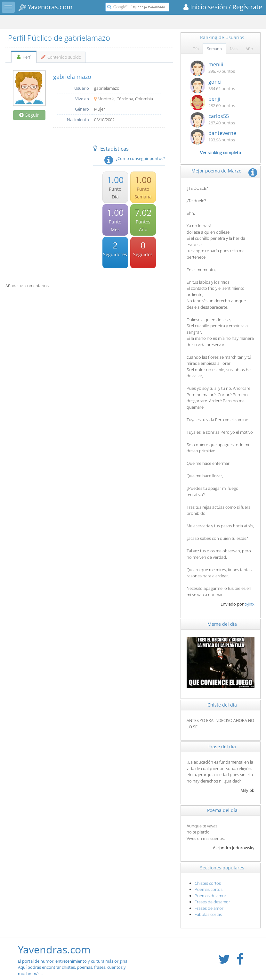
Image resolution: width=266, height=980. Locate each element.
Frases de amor (209, 908)
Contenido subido (61, 57)
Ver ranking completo (221, 153)
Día (196, 49)
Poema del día (222, 810)
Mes (234, 49)
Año (249, 49)
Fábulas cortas (208, 914)
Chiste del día (222, 705)
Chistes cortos (208, 883)
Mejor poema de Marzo (216, 171)
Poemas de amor (210, 896)
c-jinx (250, 604)
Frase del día (222, 746)
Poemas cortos (209, 889)
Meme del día (222, 624)
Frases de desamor (212, 902)
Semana (214, 49)
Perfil (24, 57)
